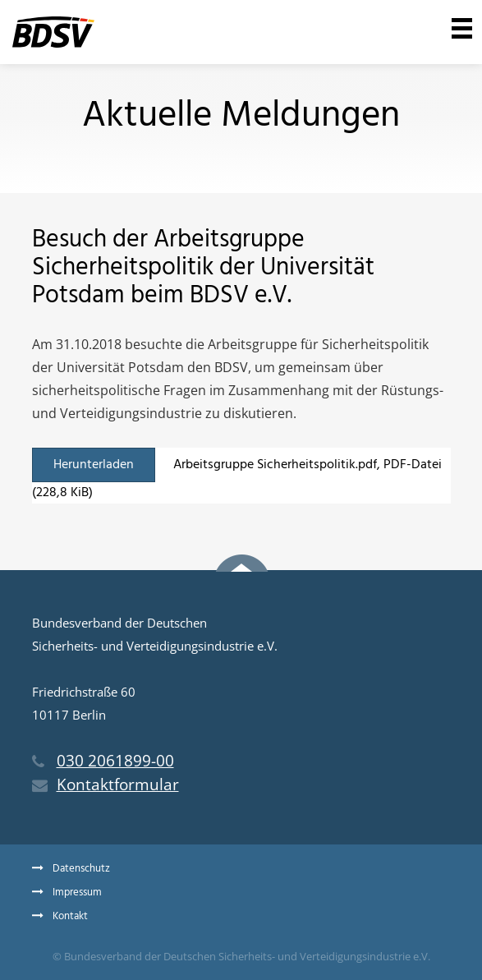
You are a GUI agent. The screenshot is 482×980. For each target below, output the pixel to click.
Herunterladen (94, 465)
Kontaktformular (106, 784)
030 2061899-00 (103, 761)
